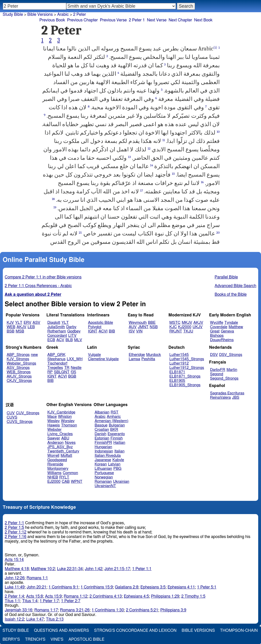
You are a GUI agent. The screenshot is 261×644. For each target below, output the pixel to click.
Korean (101, 464)
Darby (71, 327)
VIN (139, 331)
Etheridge (137, 355)
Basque (101, 425)
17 (142, 190)
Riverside (55, 464)
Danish (100, 434)
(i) (215, 48)
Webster (55, 430)
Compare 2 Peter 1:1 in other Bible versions (43, 277)
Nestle (76, 368)
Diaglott (54, 323)
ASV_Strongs (18, 368)
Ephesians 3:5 (153, 587)
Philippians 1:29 (165, 596)
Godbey (74, 331)
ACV (60, 340)
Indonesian (104, 451)
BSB (10, 331)
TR (67, 368)
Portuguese (104, 473)
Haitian (119, 443)
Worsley (68, 421)
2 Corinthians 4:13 (106, 596)
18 (53, 199)
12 (149, 148)
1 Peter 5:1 (207, 587)
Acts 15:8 (35, 596)
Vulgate (94, 355)
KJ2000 (185, 327)
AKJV (21, 327)
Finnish (117, 438)
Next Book (203, 20)
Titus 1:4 (30, 601)
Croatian (102, 430)
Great (215, 331)
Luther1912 (179, 363)
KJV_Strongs (18, 359)
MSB (20, 331)
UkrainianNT (105, 486)
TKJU (188, 331)
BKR (114, 430)
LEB (31, 327)
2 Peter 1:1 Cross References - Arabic (38, 286)
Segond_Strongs (224, 378)
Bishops (217, 336)
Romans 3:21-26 (75, 610)
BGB (72, 376)
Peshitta (148, 359)
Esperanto (116, 434)
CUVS (12, 417)
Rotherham (57, 331)
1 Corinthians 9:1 (63, 587)
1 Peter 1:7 (49, 601)
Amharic (114, 417)
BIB (112, 331)
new (34, 355)
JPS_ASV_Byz (60, 447)
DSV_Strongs (231, 355)
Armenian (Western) (112, 421)
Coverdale (219, 327)
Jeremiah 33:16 (19, 610)
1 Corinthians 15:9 (97, 587)
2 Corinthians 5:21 (142, 610)
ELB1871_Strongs (185, 376)
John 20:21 (37, 587)
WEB (11, 327)
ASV (36, 323)
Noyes (70, 443)
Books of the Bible (231, 294)
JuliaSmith (56, 327)
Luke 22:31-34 (70, 569)
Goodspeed (57, 460)
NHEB (53, 477)
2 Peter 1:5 (15, 528)
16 (202, 182)
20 (218, 232)
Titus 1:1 (12, 601)
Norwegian (104, 477)
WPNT (77, 482)
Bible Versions (40, 15)
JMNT (143, 327)
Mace (52, 417)
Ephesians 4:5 (136, 596)
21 (80, 232)
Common (70, 473)
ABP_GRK (56, 355)
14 (152, 165)
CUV (11, 413)
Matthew (236, 327)
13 (129, 157)
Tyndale (231, 323)
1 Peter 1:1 (142, 569)
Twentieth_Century (63, 451)
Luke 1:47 (35, 619)
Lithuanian (103, 469)
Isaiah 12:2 (15, 619)
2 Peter (80, 15)
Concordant (57, 336)
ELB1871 (177, 372)
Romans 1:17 (46, 610)
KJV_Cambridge (61, 412)
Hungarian (103, 447)
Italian (120, 451)
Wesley (54, 421)
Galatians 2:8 (127, 587)
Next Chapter (180, 20)
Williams (55, 473)
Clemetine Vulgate (103, 359)
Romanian (103, 482)
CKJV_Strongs (19, 381)
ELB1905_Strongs (185, 385)
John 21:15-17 (117, 569)
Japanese (103, 460)
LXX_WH (75, 359)
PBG (118, 469)
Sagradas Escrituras (227, 393)
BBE (152, 323)
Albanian (102, 412)
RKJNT (176, 331)
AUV (133, 327)
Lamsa (134, 359)
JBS (236, 398)
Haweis (54, 425)
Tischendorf (57, 363)
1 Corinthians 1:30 (108, 610)
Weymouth (138, 323)
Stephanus (56, 359)
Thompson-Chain (239, 630)
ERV (28, 323)
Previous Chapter (82, 20)
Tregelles (55, 368)
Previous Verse (113, 20)
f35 (74, 372)
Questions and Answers (61, 630)
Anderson (56, 443)
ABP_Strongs (18, 355)
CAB (66, 482)
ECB (51, 340)
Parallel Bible (226, 277)
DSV (214, 355)
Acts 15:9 (53, 596)
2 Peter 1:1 (15, 523)
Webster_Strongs (21, 363)
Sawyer (54, 438)
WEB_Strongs (19, 372)
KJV (10, 323)
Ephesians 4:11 (181, 587)
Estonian (102, 438)
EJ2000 (54, 482)
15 (173, 174)
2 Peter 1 (137, 20)
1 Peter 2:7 (71, 601)
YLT (19, 323)
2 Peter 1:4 (15, 596)
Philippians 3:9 (173, 610)
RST (115, 412)
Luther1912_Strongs (187, 368)
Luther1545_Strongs (187, 359)
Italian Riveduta (108, 456)
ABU (65, 438)
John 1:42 (94, 569)
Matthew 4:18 (17, 569)
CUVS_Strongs (20, 422)
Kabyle (118, 460)
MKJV (187, 323)
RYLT (64, 477)
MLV (78, 340)
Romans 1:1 (37, 578)
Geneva (227, 331)
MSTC (175, 323)
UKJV (198, 327)
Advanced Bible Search (235, 286)
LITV (72, 336)
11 (164, 140)
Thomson (69, 425)
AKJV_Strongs (19, 376)
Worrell (53, 456)
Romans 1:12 (76, 596)
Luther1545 (179, 355)
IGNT (93, 331)
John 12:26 (15, 578)
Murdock (153, 355)
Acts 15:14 (14, 560)
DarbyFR (218, 370)
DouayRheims (222, 340)
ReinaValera (220, 398)
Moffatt (66, 456)
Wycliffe (217, 323)
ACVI (103, 331)
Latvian (114, 464)
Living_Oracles (60, 434)
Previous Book (52, 20)
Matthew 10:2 (43, 569)
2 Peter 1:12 (16, 532)
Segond (217, 374)
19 (55, 207)
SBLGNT (62, 372)
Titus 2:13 (55, 619)
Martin (232, 370)
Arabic (100, 417)
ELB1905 (177, 381)
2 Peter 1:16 (16, 537)
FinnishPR (103, 443)
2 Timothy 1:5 (193, 596)
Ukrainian (121, 482)
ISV (132, 331)
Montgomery (58, 469)
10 (218, 132)
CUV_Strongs (28, 413)
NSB (154, 327)
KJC (173, 327)
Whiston (65, 417)
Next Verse (157, 20)
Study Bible (13, 15)
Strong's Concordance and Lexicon (135, 630)
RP (50, 372)
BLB (69, 340)
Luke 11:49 (15, 587)
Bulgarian (117, 425)
